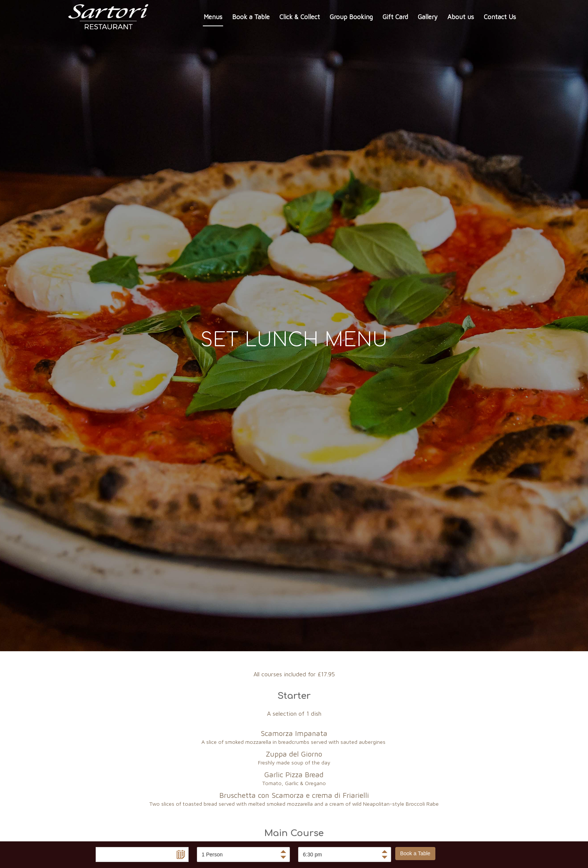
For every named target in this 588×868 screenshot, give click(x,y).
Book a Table (415, 853)
